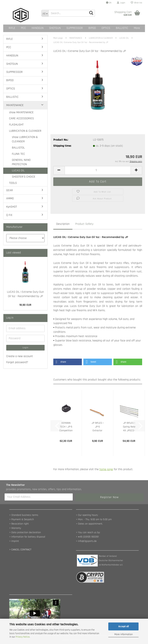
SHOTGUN (55, 28)
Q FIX (9, 215)
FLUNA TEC (18, 154)
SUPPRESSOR (75, 28)
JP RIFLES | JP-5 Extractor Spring (98, 427)
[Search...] (45, 13)
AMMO (10, 198)
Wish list (136, 3)
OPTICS (106, 28)
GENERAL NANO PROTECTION (21, 162)
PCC (23, 28)
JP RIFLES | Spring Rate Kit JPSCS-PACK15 (129, 427)
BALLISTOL (18, 148)
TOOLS (13, 183)
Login (25, 348)
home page (106, 469)
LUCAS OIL (18, 171)
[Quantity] (98, 170)
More (137, 28)
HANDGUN (38, 28)
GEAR (10, 190)
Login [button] (121, 3)
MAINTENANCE (15, 105)
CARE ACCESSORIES (21, 118)
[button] (109, 3)
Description (63, 224)
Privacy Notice (23, 637)
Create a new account (20, 356)
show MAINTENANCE (21, 112)
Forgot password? (17, 362)
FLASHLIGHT (16, 125)
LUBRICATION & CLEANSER (25, 131)
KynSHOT (12, 207)
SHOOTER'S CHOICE (24, 177)
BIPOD (92, 28)
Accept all (124, 626)
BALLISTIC (122, 28)
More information (124, 634)
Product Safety (84, 224)
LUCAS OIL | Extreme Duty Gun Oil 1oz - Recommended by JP (25, 294)
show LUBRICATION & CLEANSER (25, 139)
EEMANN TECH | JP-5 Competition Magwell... (66, 427)
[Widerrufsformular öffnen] (20, 550)
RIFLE (12, 28)
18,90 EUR (25, 305)
